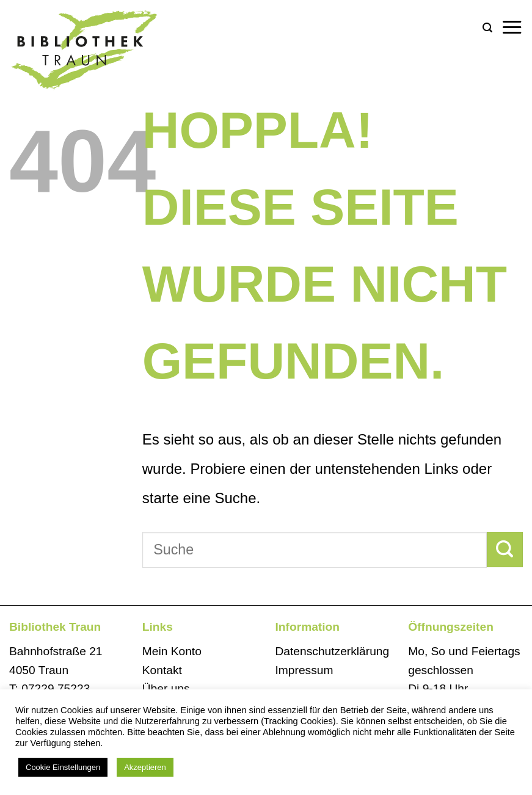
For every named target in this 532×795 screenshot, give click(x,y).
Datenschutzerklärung (333, 651)
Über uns (166, 688)
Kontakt (162, 670)
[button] (487, 28)
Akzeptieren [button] (145, 767)
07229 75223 (56, 688)
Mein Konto (172, 651)
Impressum (304, 670)
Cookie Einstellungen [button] (63, 767)
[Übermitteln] (505, 550)
